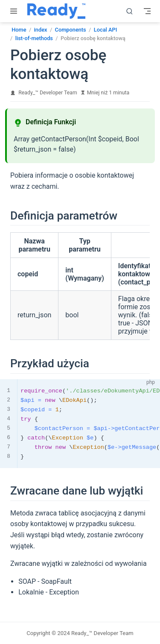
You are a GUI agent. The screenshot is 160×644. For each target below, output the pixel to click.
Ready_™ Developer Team (48, 93)
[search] (130, 11)
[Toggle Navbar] (147, 11)
